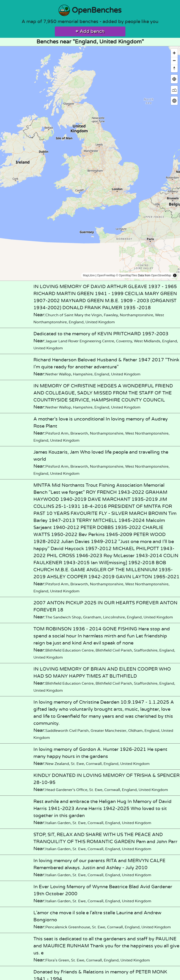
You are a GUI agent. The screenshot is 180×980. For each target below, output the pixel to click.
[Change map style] (174, 90)
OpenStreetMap (161, 275)
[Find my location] (174, 79)
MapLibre (89, 275)
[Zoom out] (174, 60)
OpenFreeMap (106, 275)
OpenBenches (90, 10)
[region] (90, 163)
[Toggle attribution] (175, 275)
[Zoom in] (174, 53)
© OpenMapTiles (127, 275)
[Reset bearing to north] (174, 68)
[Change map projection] (174, 101)
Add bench (90, 31)
